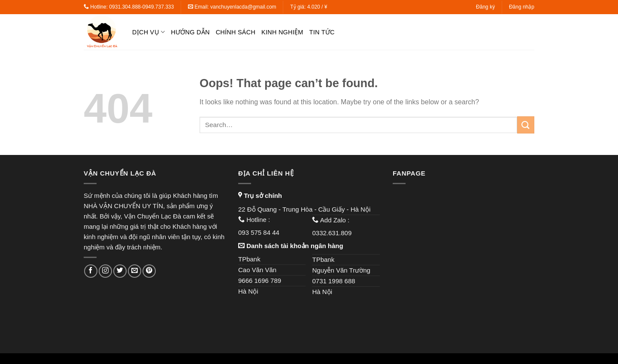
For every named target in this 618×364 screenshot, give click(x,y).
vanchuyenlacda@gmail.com (243, 7)
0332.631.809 (333, 233)
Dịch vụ (148, 32)
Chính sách (236, 32)
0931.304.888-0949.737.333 (141, 7)
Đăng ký (485, 7)
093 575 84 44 (260, 232)
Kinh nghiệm (282, 32)
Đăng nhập (522, 7)
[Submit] (526, 125)
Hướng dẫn (190, 32)
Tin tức (322, 32)
